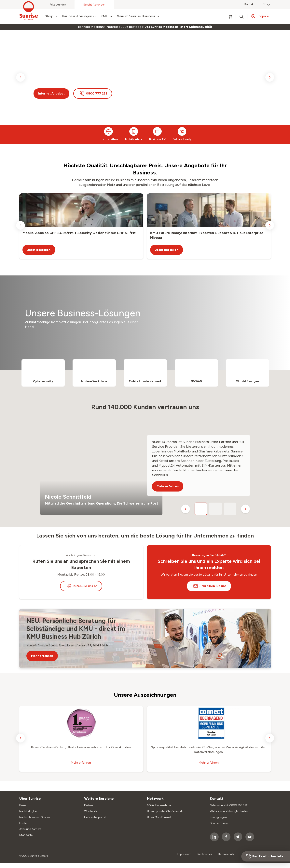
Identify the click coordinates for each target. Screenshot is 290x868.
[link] (178, 27)
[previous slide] (21, 77)
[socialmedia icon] (214, 837)
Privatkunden (58, 5)
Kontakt (250, 4)
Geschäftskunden (94, 5)
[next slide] (270, 77)
